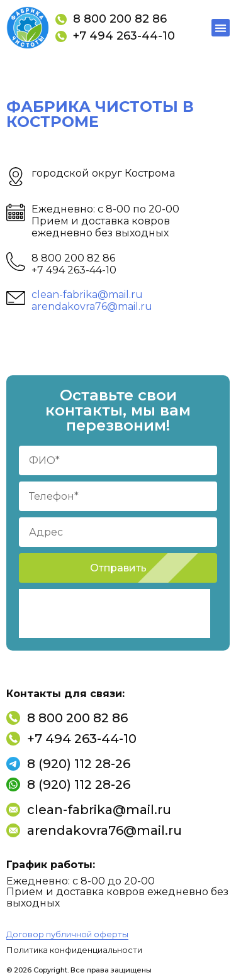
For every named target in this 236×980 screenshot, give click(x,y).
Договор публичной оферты (67, 934)
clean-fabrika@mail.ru (87, 295)
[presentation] (115, 614)
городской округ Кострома (103, 173)
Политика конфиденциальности (74, 950)
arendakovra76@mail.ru (92, 306)
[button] (221, 28)
